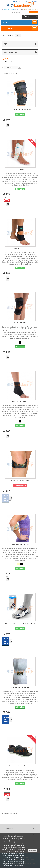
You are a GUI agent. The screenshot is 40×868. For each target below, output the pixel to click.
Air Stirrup (20, 169)
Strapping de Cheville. (20, 401)
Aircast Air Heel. (20, 248)
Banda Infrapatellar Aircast (20, 480)
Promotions (10, 52)
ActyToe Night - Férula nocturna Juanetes (20, 623)
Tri (3, 67)
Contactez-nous (17, 1)
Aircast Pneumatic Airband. (20, 544)
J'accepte (32, 851)
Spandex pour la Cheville (20, 687)
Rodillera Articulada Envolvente (20, 109)
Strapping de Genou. (20, 323)
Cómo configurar (18, 865)
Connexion (35, 1)
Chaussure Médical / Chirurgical (20, 766)
